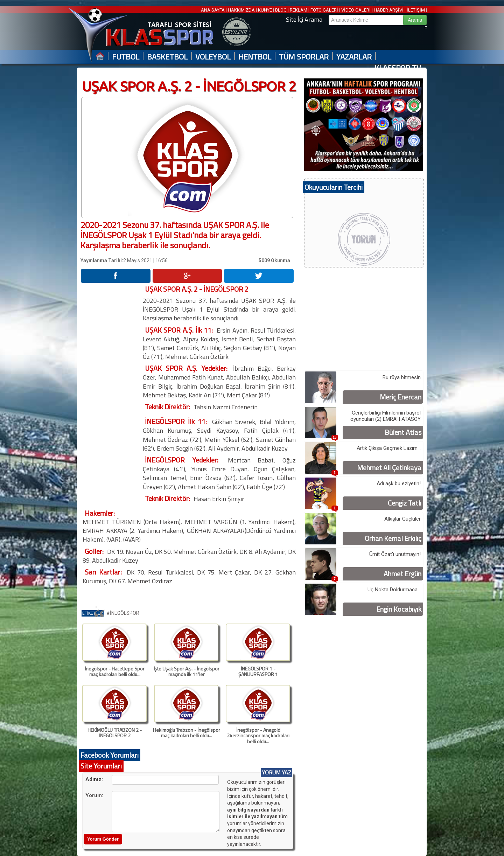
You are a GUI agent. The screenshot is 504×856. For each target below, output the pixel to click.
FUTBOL (126, 57)
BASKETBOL (167, 57)
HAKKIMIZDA (241, 10)
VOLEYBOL (213, 57)
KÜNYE (265, 10)
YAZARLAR (354, 57)
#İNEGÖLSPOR (123, 613)
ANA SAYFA (213, 10)
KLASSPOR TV (398, 68)
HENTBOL (255, 57)
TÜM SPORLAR (304, 57)
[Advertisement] (111, 390)
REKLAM (299, 10)
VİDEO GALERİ (356, 10)
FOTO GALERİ (324, 10)
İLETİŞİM (416, 10)
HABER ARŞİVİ (389, 10)
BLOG (281, 10)
